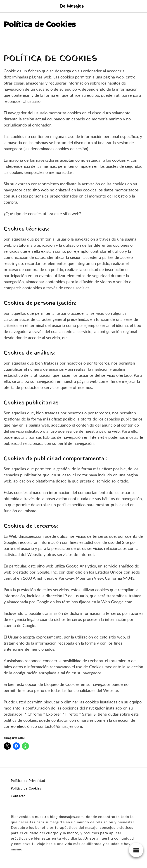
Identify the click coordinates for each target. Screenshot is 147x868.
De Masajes (72, 6)
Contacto (18, 796)
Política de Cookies (26, 788)
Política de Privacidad (28, 781)
